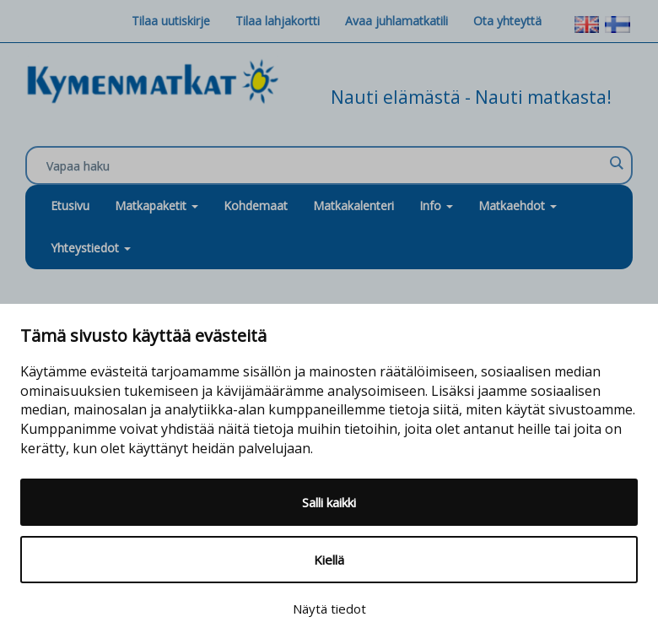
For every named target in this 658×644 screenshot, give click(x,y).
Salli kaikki (329, 502)
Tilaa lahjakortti (278, 21)
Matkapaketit (156, 206)
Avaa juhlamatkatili (396, 21)
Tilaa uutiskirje (171, 21)
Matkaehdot (518, 206)
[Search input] (325, 166)
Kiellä (329, 560)
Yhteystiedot (91, 248)
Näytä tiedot (329, 609)
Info (436, 206)
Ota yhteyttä (507, 21)
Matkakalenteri (353, 206)
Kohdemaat (256, 206)
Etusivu (70, 206)
